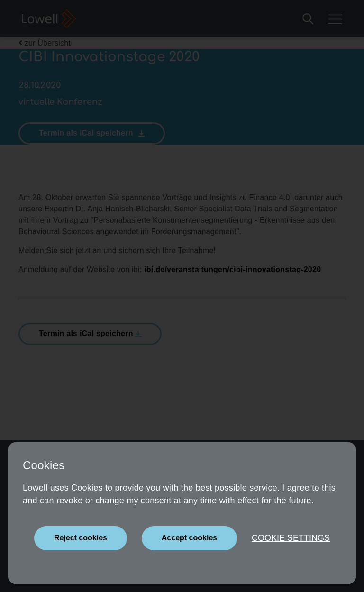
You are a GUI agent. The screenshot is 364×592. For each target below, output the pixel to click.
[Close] (81, 538)
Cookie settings (291, 538)
